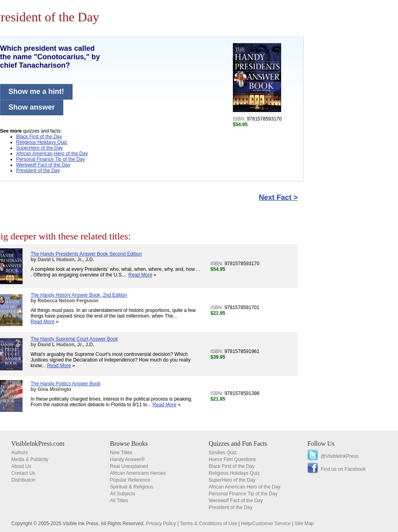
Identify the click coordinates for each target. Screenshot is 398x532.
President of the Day (38, 170)
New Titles (121, 453)
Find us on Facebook (343, 469)
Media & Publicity (30, 459)
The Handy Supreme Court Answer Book (74, 339)
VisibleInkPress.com (38, 444)
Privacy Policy (161, 524)
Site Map (304, 524)
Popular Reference (130, 480)
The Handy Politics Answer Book (65, 384)
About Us (21, 466)
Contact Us (23, 473)
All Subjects (123, 494)
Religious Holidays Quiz (42, 142)
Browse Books (129, 444)
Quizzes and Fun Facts (238, 444)
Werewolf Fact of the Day (43, 165)
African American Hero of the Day (52, 154)
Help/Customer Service (266, 524)
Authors (20, 453)
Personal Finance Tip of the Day (51, 159)
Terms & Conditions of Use (208, 524)
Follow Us (321, 444)
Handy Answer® (127, 459)
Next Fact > (278, 197)
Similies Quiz (223, 453)
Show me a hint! (36, 91)
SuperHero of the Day (39, 148)
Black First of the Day (39, 137)
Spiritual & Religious (132, 487)
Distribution (23, 480)
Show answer (32, 107)
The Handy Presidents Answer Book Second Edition (86, 254)
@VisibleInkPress (340, 456)
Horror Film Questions (232, 459)
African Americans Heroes (138, 473)
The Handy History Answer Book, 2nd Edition (79, 295)
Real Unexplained (129, 466)
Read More (140, 275)
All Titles (119, 501)
